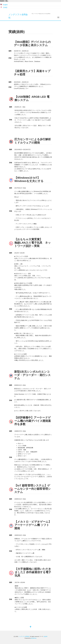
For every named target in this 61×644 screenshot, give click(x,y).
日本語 (5, 7)
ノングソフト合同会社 (24, 636)
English (5, 5)
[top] (31, 627)
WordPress (34, 638)
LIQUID (45, 636)
